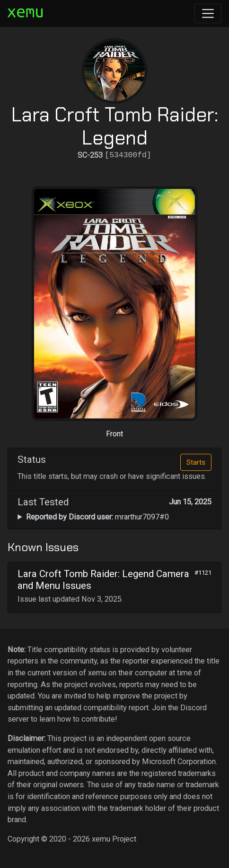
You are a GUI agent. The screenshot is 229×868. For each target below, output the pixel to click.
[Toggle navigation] (208, 13)
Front (114, 434)
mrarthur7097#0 (97, 517)
